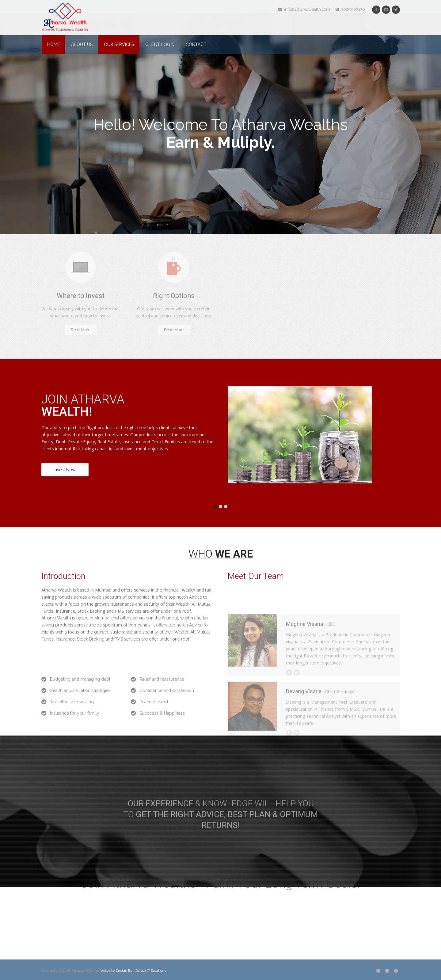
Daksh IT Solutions (151, 971)
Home (53, 44)
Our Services (119, 44)
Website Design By (117, 971)
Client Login (160, 44)
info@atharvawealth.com (304, 9)
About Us (82, 44)
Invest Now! (65, 470)
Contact (196, 44)
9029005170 (350, 9)
